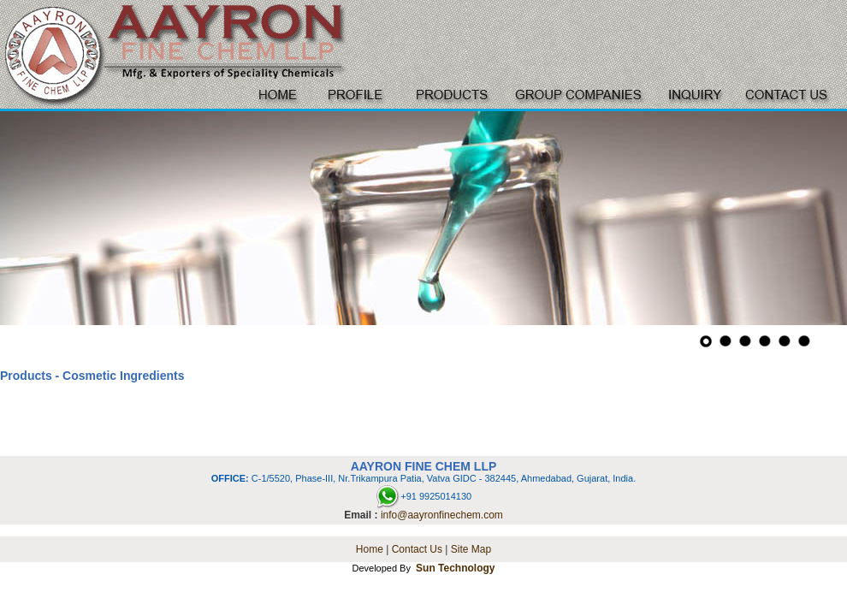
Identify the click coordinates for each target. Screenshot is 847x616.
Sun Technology (455, 568)
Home (370, 549)
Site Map (471, 549)
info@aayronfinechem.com (442, 515)
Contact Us (417, 549)
